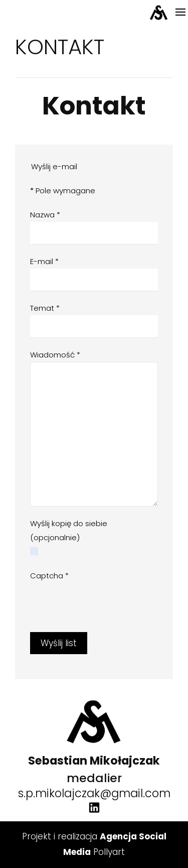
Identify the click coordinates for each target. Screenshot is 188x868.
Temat (45, 308)
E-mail (44, 261)
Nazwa (45, 215)
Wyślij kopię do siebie (69, 523)
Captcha (49, 576)
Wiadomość (55, 355)
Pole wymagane (63, 191)
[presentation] (106, 602)
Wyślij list (59, 643)
